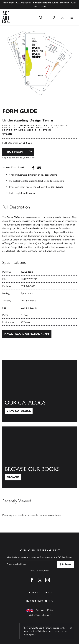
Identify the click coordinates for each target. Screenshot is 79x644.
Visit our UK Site (45, 610)
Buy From (15, 152)
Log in (5, 158)
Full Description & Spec (17, 143)
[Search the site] (41, 17)
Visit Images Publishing (40, 615)
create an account (27, 515)
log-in (12, 515)
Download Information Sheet (27, 334)
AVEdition (27, 272)
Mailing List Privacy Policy (39, 571)
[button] (53, 17)
